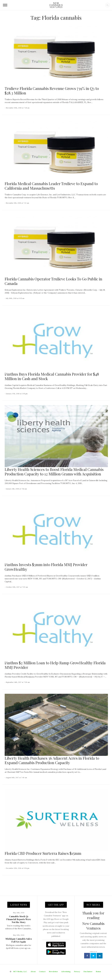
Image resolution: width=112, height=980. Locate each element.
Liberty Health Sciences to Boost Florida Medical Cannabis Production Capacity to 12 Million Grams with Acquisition (54, 472)
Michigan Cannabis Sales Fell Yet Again (19, 940)
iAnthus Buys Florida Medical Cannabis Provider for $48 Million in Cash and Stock (52, 376)
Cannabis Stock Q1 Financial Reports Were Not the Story (19, 919)
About (33, 971)
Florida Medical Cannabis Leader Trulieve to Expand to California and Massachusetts (51, 186)
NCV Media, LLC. (20, 971)
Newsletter (53, 971)
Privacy (77, 971)
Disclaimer (88, 971)
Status (98, 971)
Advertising (66, 971)
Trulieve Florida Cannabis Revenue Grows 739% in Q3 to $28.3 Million (52, 91)
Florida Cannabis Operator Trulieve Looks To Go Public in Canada (53, 281)
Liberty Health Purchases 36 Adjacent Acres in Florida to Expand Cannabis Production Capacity (52, 760)
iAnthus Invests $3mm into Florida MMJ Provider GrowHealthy (46, 567)
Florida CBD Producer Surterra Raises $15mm (43, 853)
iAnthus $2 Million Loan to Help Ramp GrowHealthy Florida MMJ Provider (55, 665)
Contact (42, 971)
